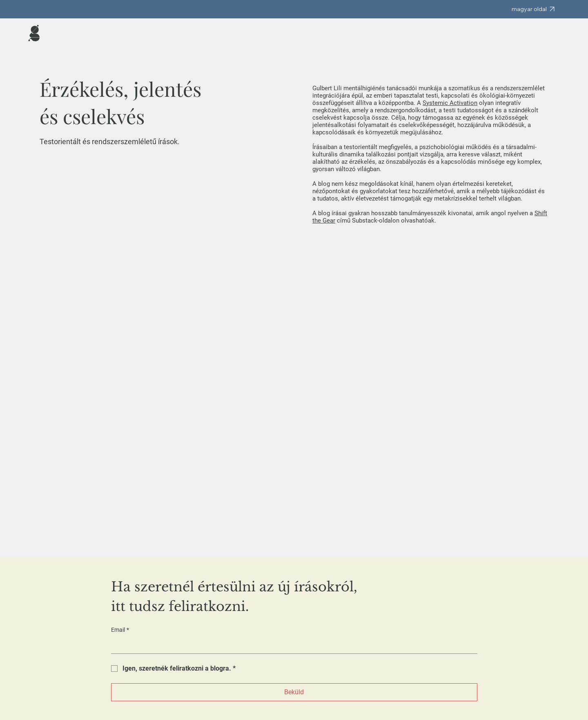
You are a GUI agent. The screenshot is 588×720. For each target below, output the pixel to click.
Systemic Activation (450, 103)
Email (120, 630)
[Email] (292, 645)
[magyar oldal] (533, 9)
